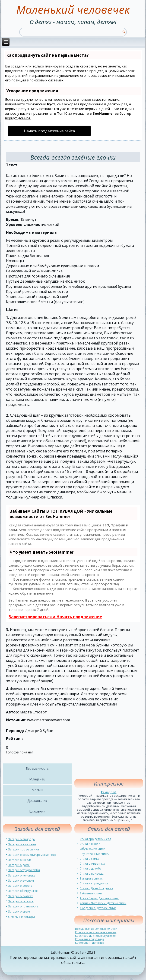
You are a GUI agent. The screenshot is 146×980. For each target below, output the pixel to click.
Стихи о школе (90, 844)
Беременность (37, 768)
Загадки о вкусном (21, 881)
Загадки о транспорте (23, 906)
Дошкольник (37, 801)
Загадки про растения (24, 849)
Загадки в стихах (91, 878)
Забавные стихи (91, 893)
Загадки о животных (22, 844)
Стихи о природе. (92, 874)
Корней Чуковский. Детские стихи (103, 903)
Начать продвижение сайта (49, 131)
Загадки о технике (21, 901)
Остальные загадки (21, 917)
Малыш (37, 790)
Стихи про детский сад (95, 839)
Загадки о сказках (20, 896)
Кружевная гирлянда (90, 939)
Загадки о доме (19, 865)
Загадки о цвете (19, 911)
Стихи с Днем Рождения (96, 888)
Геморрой (109, 792)
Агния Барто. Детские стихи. (99, 898)
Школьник (37, 811)
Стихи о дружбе (91, 868)
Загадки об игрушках (23, 891)
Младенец (37, 779)
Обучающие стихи (92, 849)
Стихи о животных (92, 864)
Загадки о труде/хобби (24, 870)
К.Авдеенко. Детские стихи (98, 908)
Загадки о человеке (22, 875)
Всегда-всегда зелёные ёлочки (96, 929)
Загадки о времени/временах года (32, 855)
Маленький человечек (73, 9)
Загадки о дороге (20, 886)
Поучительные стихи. (94, 854)
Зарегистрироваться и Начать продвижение (55, 617)
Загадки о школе (20, 860)
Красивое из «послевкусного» (96, 932)
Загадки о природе (21, 839)
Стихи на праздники (94, 883)
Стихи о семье (90, 859)
